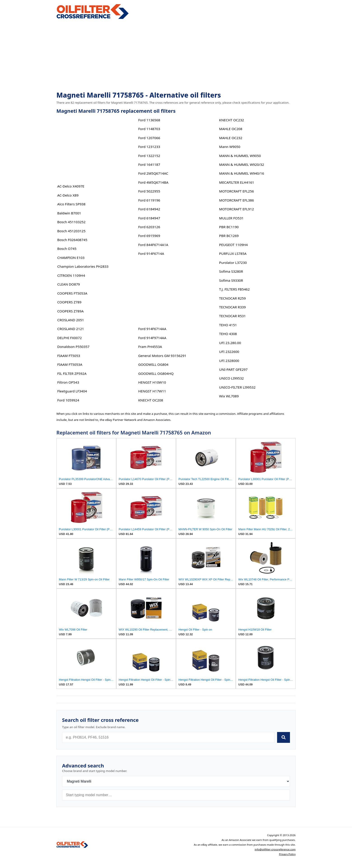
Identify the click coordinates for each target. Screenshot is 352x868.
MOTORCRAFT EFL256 (236, 191)
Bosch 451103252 (71, 222)
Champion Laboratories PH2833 (83, 266)
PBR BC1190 (229, 227)
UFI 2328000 (229, 361)
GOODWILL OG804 (153, 364)
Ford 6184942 (149, 209)
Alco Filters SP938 (71, 204)
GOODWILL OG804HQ (156, 373)
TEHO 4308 (228, 334)
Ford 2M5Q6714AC (153, 173)
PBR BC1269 (229, 236)
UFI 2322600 (229, 352)
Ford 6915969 (149, 236)
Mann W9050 (230, 147)
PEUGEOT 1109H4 (233, 245)
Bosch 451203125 (71, 231)
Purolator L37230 (233, 263)
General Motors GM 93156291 (162, 356)
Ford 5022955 (149, 191)
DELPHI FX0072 (70, 338)
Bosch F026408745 (72, 240)
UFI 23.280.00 (230, 343)
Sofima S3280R (231, 271)
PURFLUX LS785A (233, 253)
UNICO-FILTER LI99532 (237, 387)
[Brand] (176, 781)
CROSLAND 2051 (71, 320)
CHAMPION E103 (71, 258)
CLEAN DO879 (69, 284)
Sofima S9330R (231, 280)
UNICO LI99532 (231, 378)
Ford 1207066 (149, 138)
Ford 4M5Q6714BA (153, 182)
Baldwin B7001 (69, 213)
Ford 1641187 (149, 164)
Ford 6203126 (149, 227)
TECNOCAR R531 (232, 316)
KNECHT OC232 (232, 120)
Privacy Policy (287, 854)
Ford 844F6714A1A (153, 245)
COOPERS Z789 (69, 302)
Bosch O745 (67, 249)
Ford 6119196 (149, 200)
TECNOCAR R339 (232, 307)
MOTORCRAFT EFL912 (236, 209)
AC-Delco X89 (68, 195)
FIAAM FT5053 (69, 356)
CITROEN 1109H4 (71, 275)
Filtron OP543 (68, 382)
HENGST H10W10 (152, 382)
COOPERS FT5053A (72, 293)
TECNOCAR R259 (232, 298)
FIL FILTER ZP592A (72, 373)
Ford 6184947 (149, 218)
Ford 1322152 (149, 156)
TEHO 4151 (228, 325)
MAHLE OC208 (231, 129)
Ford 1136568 (149, 120)
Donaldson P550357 (73, 347)
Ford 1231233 (149, 147)
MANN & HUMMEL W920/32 (242, 164)
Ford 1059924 (68, 400)
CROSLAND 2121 (71, 329)
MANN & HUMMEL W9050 (240, 156)
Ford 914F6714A (151, 253)
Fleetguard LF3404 (72, 391)
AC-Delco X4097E (71, 186)
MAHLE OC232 (231, 138)
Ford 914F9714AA (152, 338)
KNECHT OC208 (151, 400)
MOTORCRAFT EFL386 (236, 200)
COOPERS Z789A (71, 311)
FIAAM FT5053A (70, 364)
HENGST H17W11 (152, 391)
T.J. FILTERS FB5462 (234, 289)
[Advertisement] (176, 56)
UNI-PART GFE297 (233, 369)
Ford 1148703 (149, 129)
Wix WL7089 (229, 396)
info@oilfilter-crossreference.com (275, 849)
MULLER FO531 (231, 218)
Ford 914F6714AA (152, 329)
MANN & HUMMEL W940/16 (242, 173)
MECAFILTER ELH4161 (237, 182)
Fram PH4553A (150, 347)
